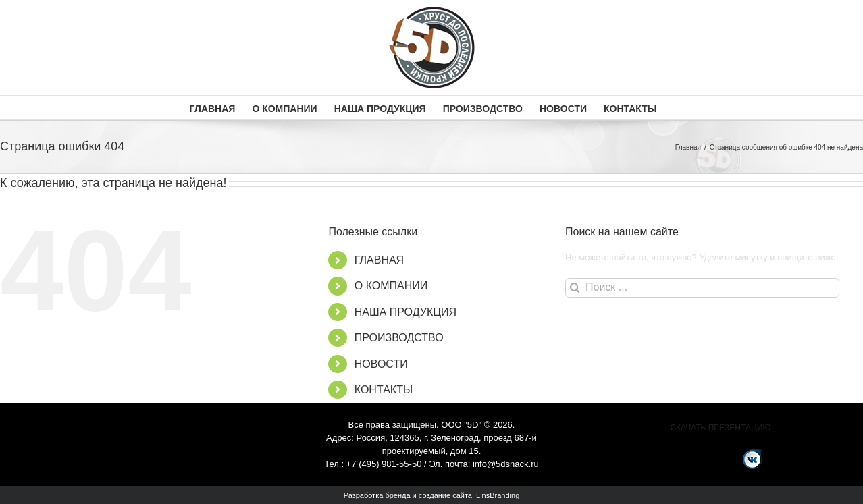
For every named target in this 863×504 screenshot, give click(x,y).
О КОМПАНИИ (391, 286)
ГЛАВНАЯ (379, 260)
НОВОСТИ (381, 364)
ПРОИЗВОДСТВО (399, 338)
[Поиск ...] (702, 288)
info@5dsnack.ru (506, 464)
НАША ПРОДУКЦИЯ (406, 312)
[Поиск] (575, 288)
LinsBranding (498, 495)
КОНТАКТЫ (384, 390)
